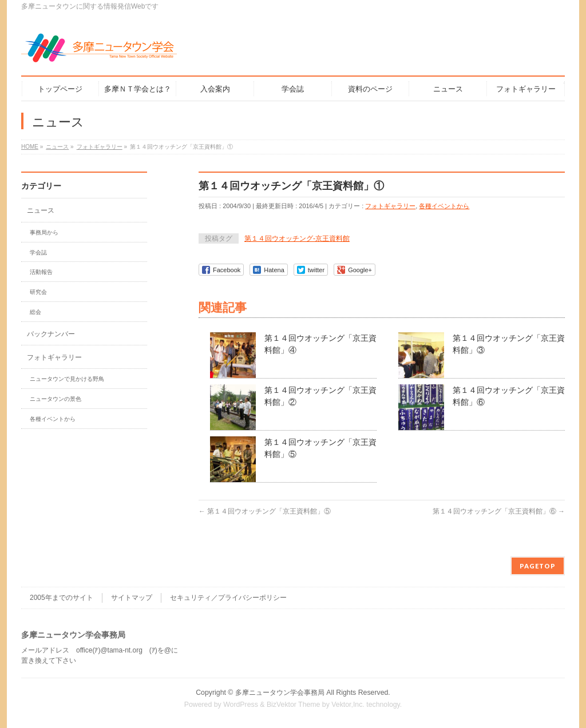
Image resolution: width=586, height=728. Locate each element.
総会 (35, 312)
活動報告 (41, 272)
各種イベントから (444, 206)
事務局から (44, 232)
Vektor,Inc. (348, 705)
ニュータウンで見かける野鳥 (67, 379)
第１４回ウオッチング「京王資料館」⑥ (499, 511)
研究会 (38, 292)
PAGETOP (538, 566)
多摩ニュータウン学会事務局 (280, 693)
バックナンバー (51, 334)
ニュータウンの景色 (56, 399)
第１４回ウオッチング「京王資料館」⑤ (265, 511)
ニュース (41, 210)
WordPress (241, 705)
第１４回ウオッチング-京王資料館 (297, 238)
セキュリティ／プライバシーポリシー (228, 598)
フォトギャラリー (390, 206)
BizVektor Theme (294, 705)
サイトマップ (132, 598)
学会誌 (38, 252)
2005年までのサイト (62, 598)
